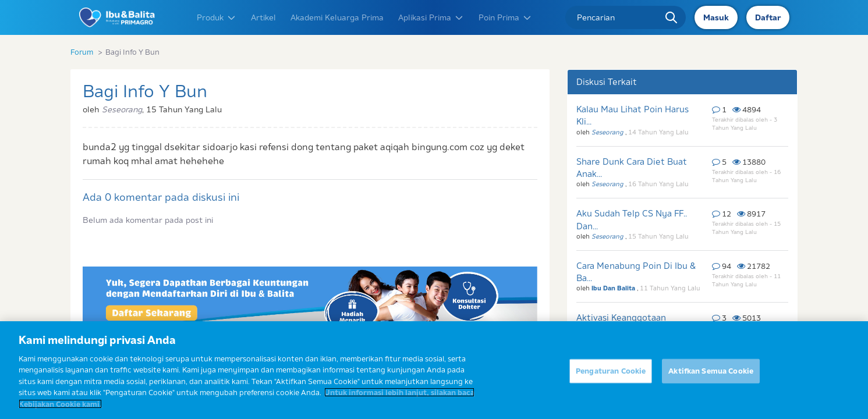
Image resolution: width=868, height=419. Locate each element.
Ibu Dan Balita (614, 288)
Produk (217, 17)
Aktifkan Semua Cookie (711, 377)
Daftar (768, 17)
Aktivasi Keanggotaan (621, 317)
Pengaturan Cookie (611, 377)
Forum (82, 52)
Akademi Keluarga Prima (337, 17)
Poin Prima (505, 17)
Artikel (263, 17)
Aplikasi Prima (431, 17)
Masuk (716, 17)
